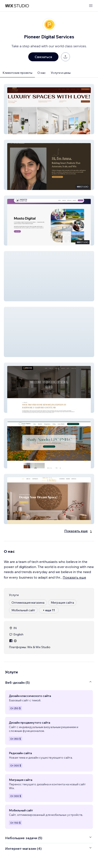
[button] (49, 109)
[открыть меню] (91, 6)
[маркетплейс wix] (17, 6)
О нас (42, 73)
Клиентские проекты (17, 73)
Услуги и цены (61, 73)
